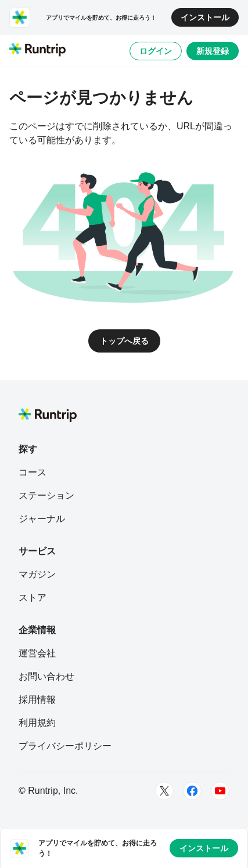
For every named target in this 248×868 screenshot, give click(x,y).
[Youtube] (220, 791)
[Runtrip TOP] (37, 50)
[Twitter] (164, 791)
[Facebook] (192, 791)
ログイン (156, 51)
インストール (205, 17)
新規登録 (213, 51)
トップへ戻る (124, 341)
